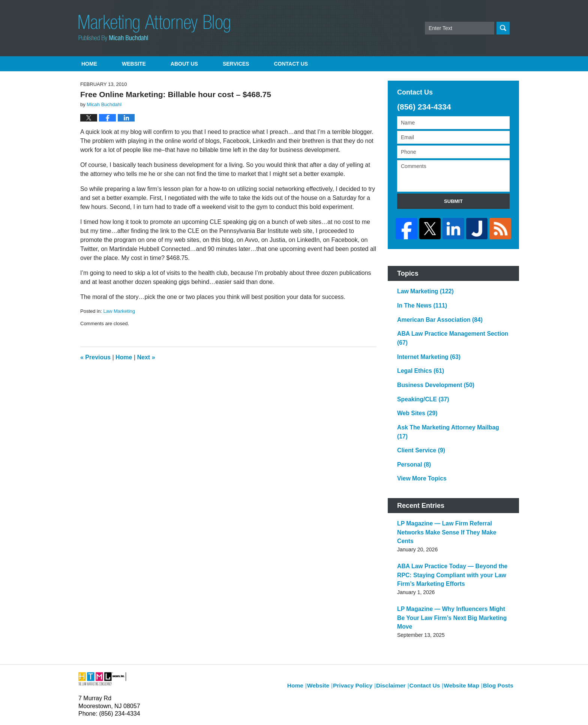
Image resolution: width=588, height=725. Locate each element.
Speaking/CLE (420, 380)
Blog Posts (499, 622)
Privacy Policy (364, 622)
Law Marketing (119, 311)
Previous (95, 357)
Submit (453, 201)
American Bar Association (435, 314)
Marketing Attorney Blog (154, 28)
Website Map (465, 622)
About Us (184, 64)
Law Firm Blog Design (474, 710)
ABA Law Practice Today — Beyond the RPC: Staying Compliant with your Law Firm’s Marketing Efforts (453, 529)
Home (89, 64)
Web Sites (415, 393)
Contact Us (430, 622)
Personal (412, 432)
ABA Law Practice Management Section (452, 327)
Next (146, 357)
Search (503, 28)
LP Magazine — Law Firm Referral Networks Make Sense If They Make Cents (452, 493)
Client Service (418, 419)
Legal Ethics (418, 354)
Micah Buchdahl (159, 709)
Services (236, 64)
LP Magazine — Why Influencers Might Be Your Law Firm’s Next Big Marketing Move (449, 565)
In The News (419, 301)
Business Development (431, 367)
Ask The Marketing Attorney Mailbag (448, 406)
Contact (291, 64)
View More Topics (419, 446)
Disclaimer (399, 622)
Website (134, 64)
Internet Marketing (425, 341)
